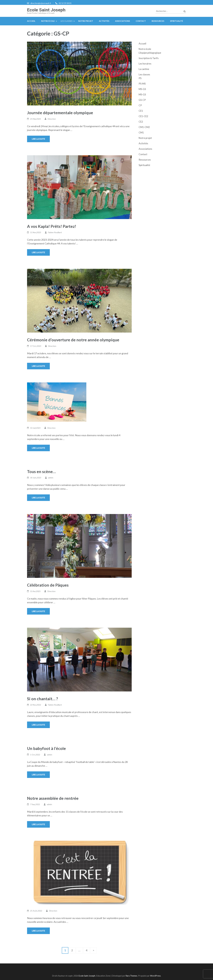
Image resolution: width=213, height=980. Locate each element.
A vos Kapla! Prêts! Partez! (52, 226)
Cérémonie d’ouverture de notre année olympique (73, 340)
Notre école (48, 21)
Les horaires (145, 64)
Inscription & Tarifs (149, 58)
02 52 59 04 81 (65, 3)
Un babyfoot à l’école (46, 748)
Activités (104, 21)
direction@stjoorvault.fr (41, 3)
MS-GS (142, 89)
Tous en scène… (41, 471)
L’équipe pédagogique (150, 53)
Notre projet (86, 21)
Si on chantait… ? (42, 699)
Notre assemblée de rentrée (53, 798)
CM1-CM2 (144, 127)
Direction (52, 119)
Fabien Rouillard (55, 232)
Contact (141, 21)
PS (140, 78)
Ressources (158, 21)
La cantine (144, 69)
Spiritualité (177, 21)
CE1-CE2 (143, 116)
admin (51, 478)
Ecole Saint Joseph (46, 10)
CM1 (141, 133)
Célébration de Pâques (48, 585)
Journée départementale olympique (60, 113)
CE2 (141, 122)
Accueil (31, 21)
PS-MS (142, 84)
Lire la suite (38, 139)
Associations (122, 21)
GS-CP (142, 100)
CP (140, 105)
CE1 (141, 111)
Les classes (66, 21)
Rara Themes (131, 976)
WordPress (155, 976)
